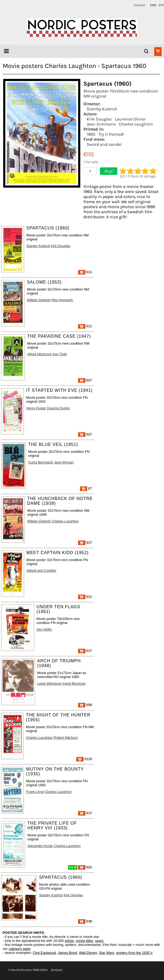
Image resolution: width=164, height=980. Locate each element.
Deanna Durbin (58, 408)
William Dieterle (39, 300)
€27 (85, 380)
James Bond (67, 953)
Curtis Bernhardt (41, 462)
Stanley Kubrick (102, 109)
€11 (85, 272)
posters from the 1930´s (134, 953)
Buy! (109, 171)
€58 (85, 705)
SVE (161, 5)
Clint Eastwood (44, 953)
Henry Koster (36, 408)
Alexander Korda (40, 846)
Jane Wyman (64, 462)
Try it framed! (111, 134)
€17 (85, 543)
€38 (85, 921)
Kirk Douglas (99, 119)
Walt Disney (88, 953)
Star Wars (106, 953)
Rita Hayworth (62, 300)
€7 (86, 488)
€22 (85, 867)
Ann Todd (60, 354)
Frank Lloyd (35, 792)
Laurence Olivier (130, 119)
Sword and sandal (104, 144)
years (99, 941)
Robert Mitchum (66, 738)
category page (19, 949)
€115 (84, 759)
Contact (140, 5)
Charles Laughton (136, 124)
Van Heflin (44, 629)
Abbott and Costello (41, 570)
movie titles (84, 941)
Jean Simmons (101, 124)
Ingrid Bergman (74, 683)
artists (69, 941)
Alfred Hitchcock (39, 354)
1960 (91, 134)
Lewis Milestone (49, 683)
